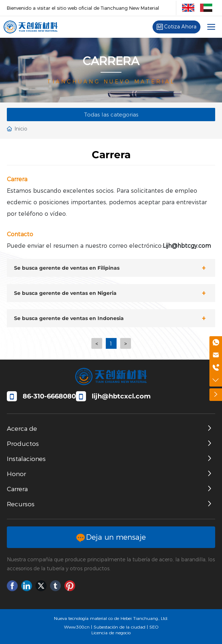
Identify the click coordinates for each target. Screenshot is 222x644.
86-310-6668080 (49, 396)
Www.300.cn (77, 627)
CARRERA (111, 61)
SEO (154, 627)
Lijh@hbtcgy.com (187, 246)
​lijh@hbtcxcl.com (121, 396)
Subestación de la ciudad (119, 627)
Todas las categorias (111, 115)
